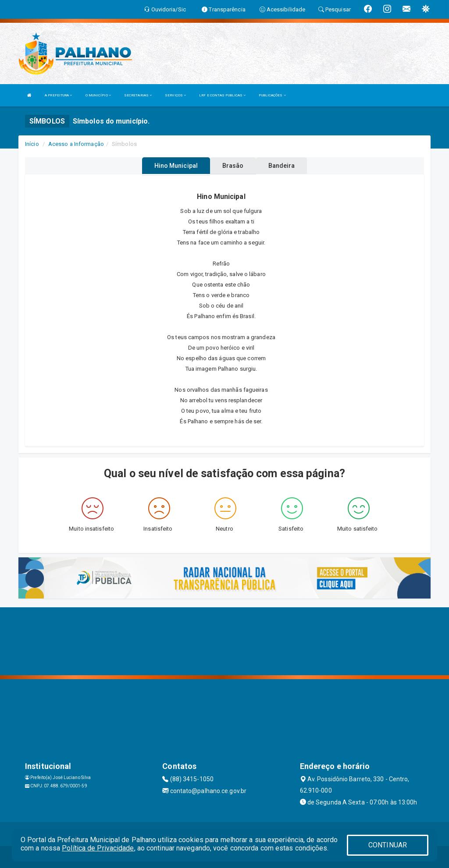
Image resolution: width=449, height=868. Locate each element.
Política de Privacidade (98, 848)
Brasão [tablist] (233, 166)
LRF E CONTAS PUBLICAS (222, 95)
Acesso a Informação (76, 144)
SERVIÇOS (175, 95)
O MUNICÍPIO (98, 95)
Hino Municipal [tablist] (176, 166)
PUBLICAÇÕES (272, 95)
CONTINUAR (388, 845)
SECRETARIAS (138, 95)
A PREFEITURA (58, 95)
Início (32, 144)
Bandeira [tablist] (282, 166)
